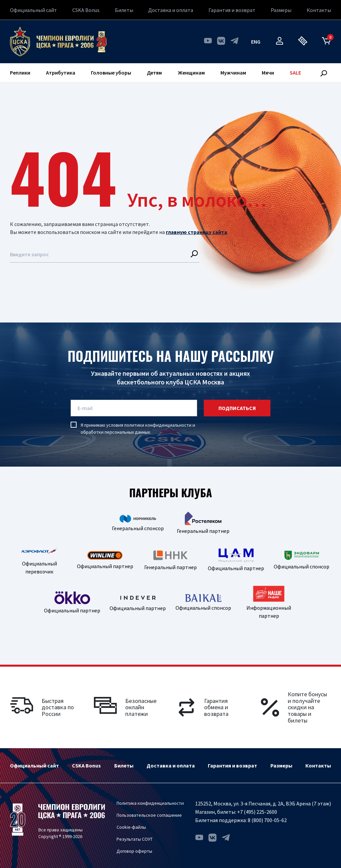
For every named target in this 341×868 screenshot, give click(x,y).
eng (256, 42)
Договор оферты (134, 851)
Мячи (268, 73)
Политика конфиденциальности (150, 803)
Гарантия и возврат (232, 10)
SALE (295, 73)
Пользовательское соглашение (149, 815)
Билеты (124, 10)
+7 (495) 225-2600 (257, 812)
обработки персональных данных (115, 432)
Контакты (319, 10)
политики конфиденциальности (158, 425)
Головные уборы (111, 73)
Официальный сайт (33, 10)
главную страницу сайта (196, 232)
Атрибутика (61, 73)
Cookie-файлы (131, 827)
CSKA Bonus (86, 10)
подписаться (237, 408)
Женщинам (191, 73)
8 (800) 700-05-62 (267, 820)
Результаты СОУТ (135, 839)
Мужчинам (233, 73)
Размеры (281, 10)
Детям (154, 73)
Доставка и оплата (171, 10)
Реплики (20, 73)
